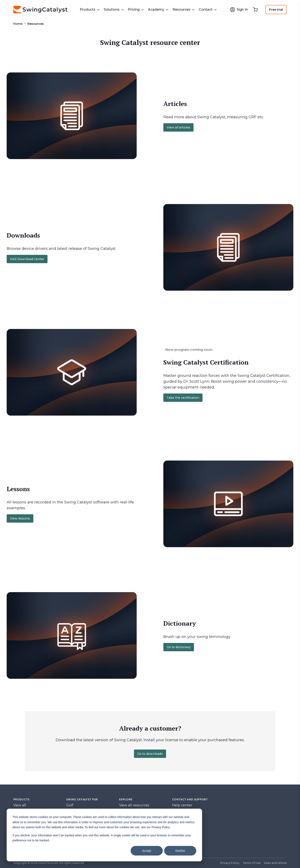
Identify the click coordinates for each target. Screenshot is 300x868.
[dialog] (104, 835)
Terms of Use (252, 863)
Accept (147, 851)
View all (20, 805)
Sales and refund (275, 863)
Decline (180, 851)
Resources (36, 24)
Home (18, 24)
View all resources (134, 805)
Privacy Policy (230, 863)
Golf (70, 805)
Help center (182, 805)
